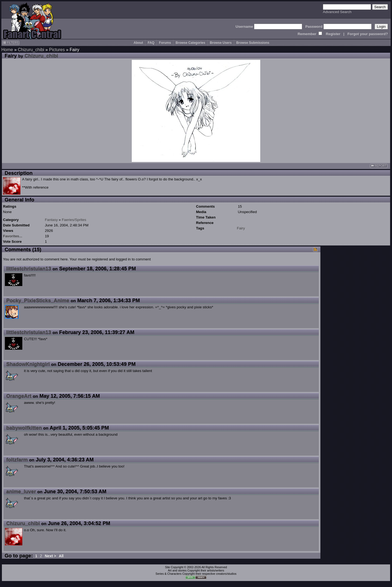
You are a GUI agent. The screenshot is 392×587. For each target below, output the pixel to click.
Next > (50, 556)
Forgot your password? (368, 34)
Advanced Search (337, 12)
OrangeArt (19, 396)
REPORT (379, 166)
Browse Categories (190, 43)
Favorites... (13, 236)
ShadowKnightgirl (28, 364)
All (61, 556)
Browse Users (221, 43)
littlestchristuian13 (29, 268)
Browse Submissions (253, 43)
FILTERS (11, 43)
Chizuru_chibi (31, 50)
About (138, 43)
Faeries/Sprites (74, 220)
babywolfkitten (24, 428)
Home (7, 50)
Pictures (57, 50)
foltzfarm (17, 460)
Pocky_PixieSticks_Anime (38, 300)
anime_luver (21, 491)
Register (333, 34)
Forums (165, 43)
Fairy (241, 228)
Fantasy (51, 220)
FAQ (151, 43)
